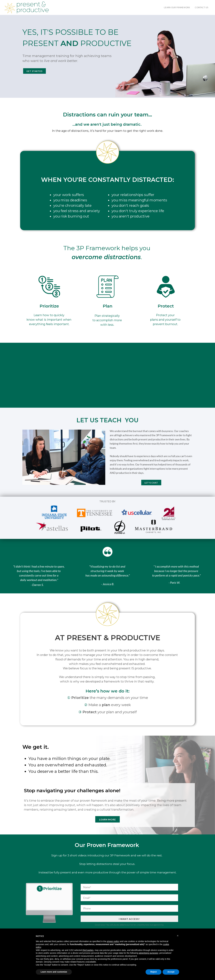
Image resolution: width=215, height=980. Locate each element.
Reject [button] (153, 972)
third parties (88, 950)
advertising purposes (148, 953)
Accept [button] (171, 972)
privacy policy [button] (113, 941)
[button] (178, 936)
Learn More (107, 819)
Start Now (107, 396)
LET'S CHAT (151, 483)
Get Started (34, 71)
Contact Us (202, 7)
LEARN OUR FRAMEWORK (177, 7)
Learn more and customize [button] (54, 972)
